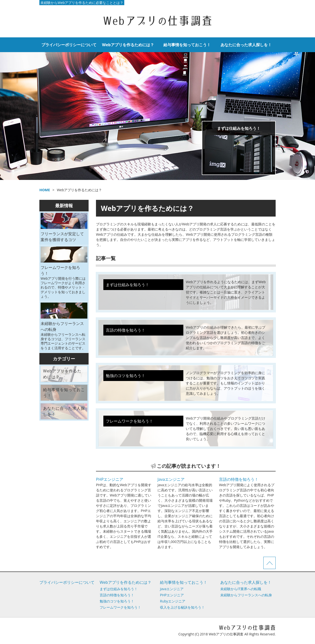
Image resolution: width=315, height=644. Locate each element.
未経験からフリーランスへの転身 (246, 595)
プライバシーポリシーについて (69, 45)
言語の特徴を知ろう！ (239, 479)
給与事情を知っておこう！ (187, 45)
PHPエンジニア (110, 479)
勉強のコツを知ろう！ (117, 601)
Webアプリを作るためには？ (128, 45)
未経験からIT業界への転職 (241, 589)
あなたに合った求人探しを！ (246, 45)
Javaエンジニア (171, 479)
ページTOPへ (269, 563)
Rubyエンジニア (173, 601)
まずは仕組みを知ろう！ (239, 128)
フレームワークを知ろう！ (120, 607)
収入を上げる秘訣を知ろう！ (182, 607)
